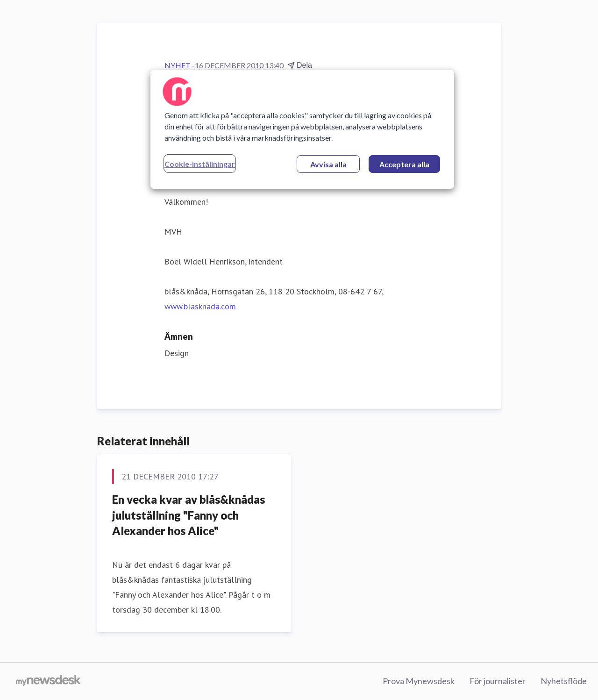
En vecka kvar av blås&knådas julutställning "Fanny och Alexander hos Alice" (189, 515)
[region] (302, 129)
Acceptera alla (404, 164)
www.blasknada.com (200, 306)
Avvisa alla (328, 164)
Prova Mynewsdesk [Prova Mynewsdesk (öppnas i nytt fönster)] (419, 681)
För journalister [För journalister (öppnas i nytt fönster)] (498, 681)
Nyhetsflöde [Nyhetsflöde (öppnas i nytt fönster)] (564, 681)
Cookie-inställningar (200, 164)
